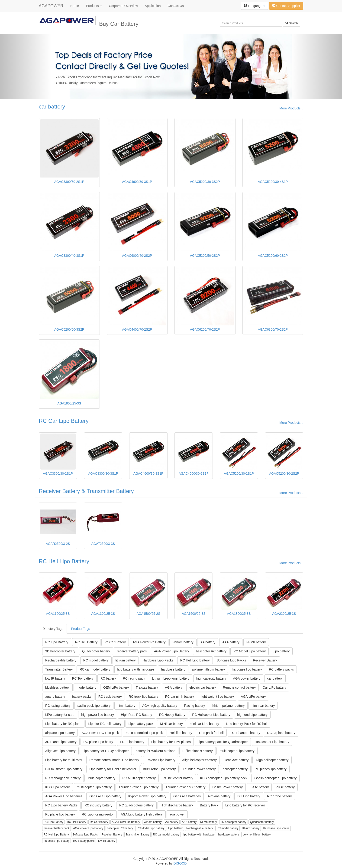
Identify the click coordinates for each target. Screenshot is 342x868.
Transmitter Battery (59, 669)
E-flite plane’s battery (197, 751)
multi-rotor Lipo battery (159, 769)
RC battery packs (281, 669)
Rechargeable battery (61, 660)
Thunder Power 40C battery (185, 787)
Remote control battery (239, 687)
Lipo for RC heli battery (105, 724)
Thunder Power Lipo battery (139, 787)
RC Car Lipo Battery (64, 421)
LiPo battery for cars (60, 715)
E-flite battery (259, 787)
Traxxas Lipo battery (161, 760)
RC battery (108, 678)
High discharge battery (177, 805)
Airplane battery (219, 796)
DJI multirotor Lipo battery (64, 769)
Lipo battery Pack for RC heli (247, 724)
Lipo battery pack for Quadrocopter (223, 742)
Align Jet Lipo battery (60, 751)
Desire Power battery (227, 787)
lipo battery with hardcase (136, 669)
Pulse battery (285, 787)
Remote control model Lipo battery (114, 760)
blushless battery (57, 687)
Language (255, 6)
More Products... (291, 108)
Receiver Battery (265, 660)
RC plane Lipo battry (98, 742)
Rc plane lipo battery (60, 814)
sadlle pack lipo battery (94, 706)
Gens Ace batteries (187, 796)
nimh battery (126, 706)
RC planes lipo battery (271, 769)
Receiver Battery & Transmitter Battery (86, 491)
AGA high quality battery (160, 706)
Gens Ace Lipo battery (105, 796)
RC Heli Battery (86, 642)
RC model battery (96, 660)
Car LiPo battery (274, 687)
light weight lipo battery (217, 697)
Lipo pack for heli (211, 733)
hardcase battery (173, 669)
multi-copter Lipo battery (237, 751)
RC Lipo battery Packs (61, 805)
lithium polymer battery (228, 706)
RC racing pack (134, 678)
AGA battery (174, 687)
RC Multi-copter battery (139, 778)
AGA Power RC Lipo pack (100, 733)
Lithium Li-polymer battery (171, 678)
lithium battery (126, 660)
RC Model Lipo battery (250, 651)
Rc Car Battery (115, 642)
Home (75, 6)
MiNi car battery (171, 724)
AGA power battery (247, 678)
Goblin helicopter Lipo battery (275, 778)
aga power (177, 814)
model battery (86, 687)
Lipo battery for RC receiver (245, 805)
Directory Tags (53, 629)
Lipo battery (281, 651)
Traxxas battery (147, 687)
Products (94, 6)
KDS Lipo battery (58, 787)
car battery (52, 107)
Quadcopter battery (96, 651)
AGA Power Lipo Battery (172, 651)
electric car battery (203, 687)
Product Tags (80, 629)
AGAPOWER (51, 6)
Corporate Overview (124, 6)
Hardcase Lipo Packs (158, 660)
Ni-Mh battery (256, 642)
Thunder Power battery (199, 769)
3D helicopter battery (60, 651)
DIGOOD (180, 863)
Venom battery (183, 642)
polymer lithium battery (208, 669)
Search (292, 23)
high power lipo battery (98, 715)
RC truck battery (110, 697)
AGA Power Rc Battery (149, 642)
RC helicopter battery (178, 778)
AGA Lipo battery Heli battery (142, 814)
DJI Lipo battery (249, 796)
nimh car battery (263, 706)
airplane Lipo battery (60, 733)
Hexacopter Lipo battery (272, 742)
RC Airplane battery (281, 733)
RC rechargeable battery (63, 778)
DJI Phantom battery (245, 733)
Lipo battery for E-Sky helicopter (106, 751)
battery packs (82, 697)
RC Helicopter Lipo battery (211, 715)
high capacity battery (211, 678)
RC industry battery (98, 805)
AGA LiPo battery (253, 697)
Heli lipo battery (181, 733)
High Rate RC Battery (137, 715)
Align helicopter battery (272, 760)
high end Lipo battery (252, 715)
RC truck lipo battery (144, 697)
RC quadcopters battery (136, 805)
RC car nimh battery (179, 697)
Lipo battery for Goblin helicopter (113, 769)
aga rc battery (55, 697)
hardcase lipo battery (247, 669)
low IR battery (55, 678)
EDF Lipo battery (132, 742)
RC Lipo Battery (57, 642)
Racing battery (194, 706)
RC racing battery (58, 706)
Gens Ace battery (236, 760)
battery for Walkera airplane (156, 751)
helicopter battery (235, 769)
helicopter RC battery (211, 651)
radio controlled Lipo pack (144, 733)
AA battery (208, 642)
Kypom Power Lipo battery (147, 796)
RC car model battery (95, 669)
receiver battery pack (132, 651)
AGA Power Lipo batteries (64, 796)
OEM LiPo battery (116, 687)
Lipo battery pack (141, 724)
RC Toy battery (83, 678)
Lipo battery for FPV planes (171, 742)
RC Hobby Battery (172, 715)
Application (153, 6)
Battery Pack (209, 805)
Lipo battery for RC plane (63, 724)
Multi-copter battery (101, 778)
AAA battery (231, 642)
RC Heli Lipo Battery (64, 561)
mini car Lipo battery (204, 724)
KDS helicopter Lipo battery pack (224, 778)
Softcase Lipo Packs (231, 660)
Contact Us (176, 6)
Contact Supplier (286, 6)
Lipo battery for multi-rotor (64, 760)
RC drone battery (279, 796)
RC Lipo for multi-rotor (98, 814)
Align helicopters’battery (199, 760)
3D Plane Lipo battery (61, 742)
